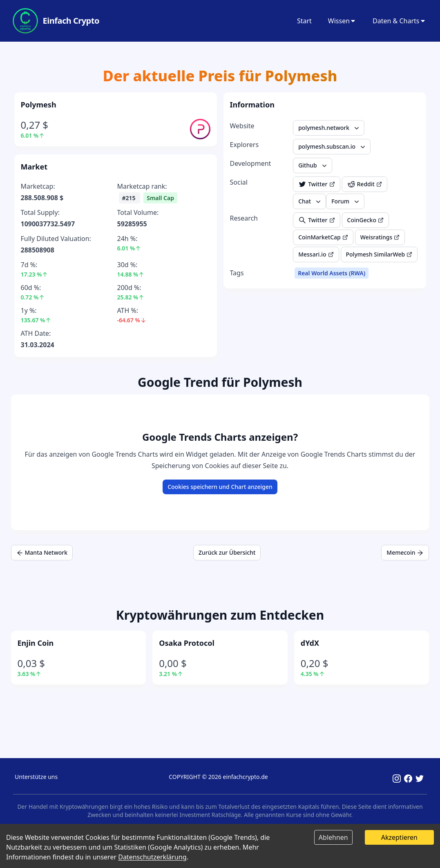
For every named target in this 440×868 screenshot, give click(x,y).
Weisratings (380, 237)
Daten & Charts (399, 21)
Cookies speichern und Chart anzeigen (220, 487)
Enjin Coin (36, 643)
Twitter (316, 184)
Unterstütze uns (36, 777)
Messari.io (316, 254)
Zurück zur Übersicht (227, 552)
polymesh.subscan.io (333, 147)
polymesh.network (329, 128)
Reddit (365, 184)
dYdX (310, 643)
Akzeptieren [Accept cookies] (399, 837)
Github (313, 165)
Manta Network (42, 552)
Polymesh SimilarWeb (379, 254)
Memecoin (405, 552)
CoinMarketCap (323, 237)
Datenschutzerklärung (152, 857)
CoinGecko (365, 220)
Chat (310, 201)
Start (304, 21)
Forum (346, 201)
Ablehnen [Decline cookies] (333, 837)
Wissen (342, 21)
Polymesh (39, 105)
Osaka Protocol (187, 643)
